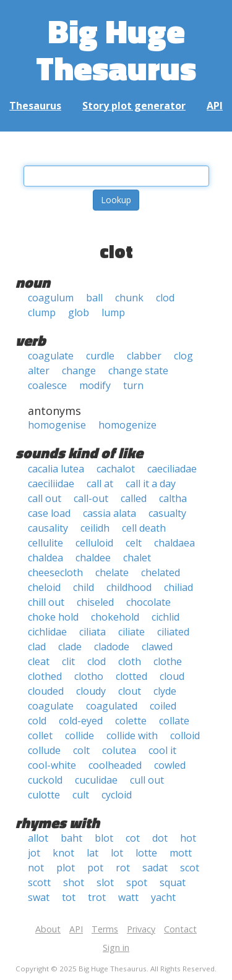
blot (104, 838)
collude (44, 750)
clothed (45, 676)
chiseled (95, 602)
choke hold (53, 617)
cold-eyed (81, 721)
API (215, 106)
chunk (129, 298)
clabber (144, 356)
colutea (119, 750)
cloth (130, 661)
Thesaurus (35, 106)
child (84, 587)
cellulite (45, 543)
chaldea (45, 558)
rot (123, 868)
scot (190, 868)
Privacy (141, 929)
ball (94, 298)
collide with (132, 735)
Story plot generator (134, 106)
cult (81, 795)
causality (48, 528)
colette (131, 721)
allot (38, 838)
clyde (165, 691)
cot (133, 838)
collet (40, 735)
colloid (185, 735)
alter (39, 371)
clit (68, 661)
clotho (89, 676)
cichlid (165, 617)
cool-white (52, 765)
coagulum (51, 298)
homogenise (57, 425)
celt (134, 543)
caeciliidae (51, 484)
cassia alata (110, 513)
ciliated (173, 632)
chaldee (93, 558)
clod (165, 298)
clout (130, 691)
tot (69, 897)
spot (137, 882)
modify (95, 385)
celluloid (94, 543)
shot (74, 882)
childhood (129, 587)
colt (81, 750)
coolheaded (115, 765)
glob (79, 312)
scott (39, 882)
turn (133, 385)
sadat (155, 868)
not (36, 868)
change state (138, 371)
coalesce (47, 385)
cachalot (116, 469)
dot (160, 838)
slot (105, 882)
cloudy (91, 691)
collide (79, 735)
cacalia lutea (56, 469)
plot (66, 868)
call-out (91, 498)
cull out (147, 780)
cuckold (45, 780)
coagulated (112, 706)
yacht (163, 897)
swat (39, 897)
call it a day (151, 484)
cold (37, 721)
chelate (112, 572)
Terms (105, 929)
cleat (39, 661)
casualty (167, 513)
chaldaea (174, 543)
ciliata (92, 632)
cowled (170, 765)
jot (34, 853)
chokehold (115, 617)
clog (183, 356)
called (134, 498)
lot (117, 853)
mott (181, 853)
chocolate (148, 602)
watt (128, 897)
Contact (180, 929)
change (79, 371)
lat (92, 853)
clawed (157, 647)
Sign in (116, 948)
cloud (172, 676)
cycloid (117, 795)
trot (97, 897)
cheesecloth (55, 572)
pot (95, 868)
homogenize (127, 425)
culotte (44, 795)
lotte (146, 853)
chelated (161, 572)
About (48, 929)
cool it (162, 750)
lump (113, 312)
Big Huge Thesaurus (116, 49)
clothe (168, 661)
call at (100, 484)
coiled (163, 706)
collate (174, 721)
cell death (144, 528)
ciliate (131, 632)
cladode (112, 647)
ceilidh (95, 528)
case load (49, 513)
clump (42, 312)
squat (173, 882)
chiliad (178, 587)
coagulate (51, 356)
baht (71, 838)
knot (63, 853)
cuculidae (96, 780)
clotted (131, 676)
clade (70, 647)
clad (37, 647)
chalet (137, 558)
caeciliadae (172, 469)
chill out (46, 602)
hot (188, 838)
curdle (100, 356)
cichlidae (47, 632)
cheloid (44, 587)
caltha (173, 498)
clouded (46, 691)
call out (45, 498)
